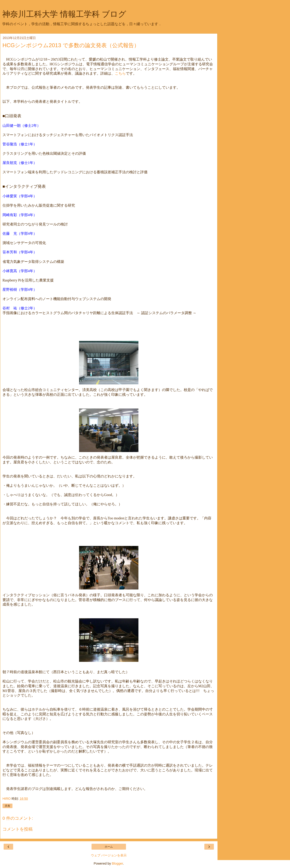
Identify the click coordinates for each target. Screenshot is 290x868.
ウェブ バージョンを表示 (109, 855)
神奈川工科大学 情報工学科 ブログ (64, 14)
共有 (7, 806)
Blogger (117, 863)
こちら (120, 73)
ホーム (109, 847)
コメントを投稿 (18, 829)
